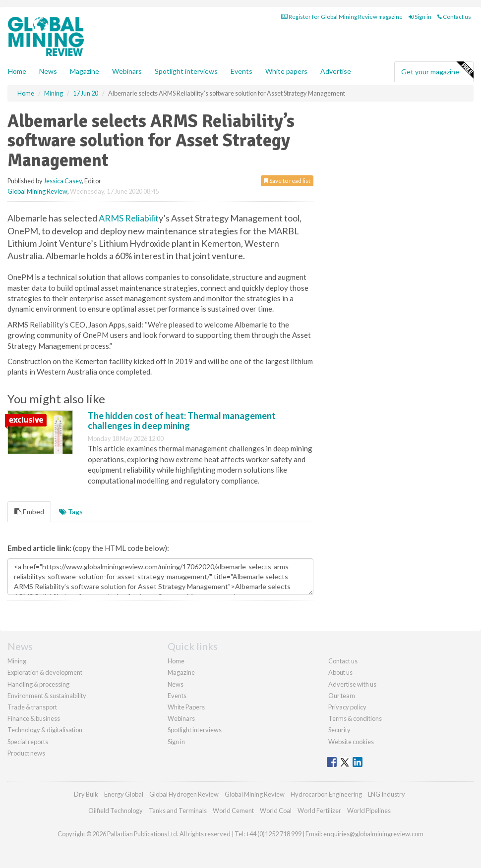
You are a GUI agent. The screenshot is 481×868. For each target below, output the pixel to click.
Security (339, 730)
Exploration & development (45, 672)
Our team (342, 696)
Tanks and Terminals (178, 811)
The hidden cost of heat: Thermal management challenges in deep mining (182, 421)
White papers (286, 71)
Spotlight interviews (186, 71)
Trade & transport (32, 707)
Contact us (454, 17)
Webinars (127, 71)
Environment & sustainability (47, 696)
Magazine (85, 71)
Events (241, 71)
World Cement (233, 811)
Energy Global (124, 794)
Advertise (336, 71)
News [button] (48, 71)
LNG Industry (387, 794)
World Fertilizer (319, 811)
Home (17, 71)
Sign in (420, 17)
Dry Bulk (86, 794)
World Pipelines (369, 811)
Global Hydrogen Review (184, 794)
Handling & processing (38, 684)
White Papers (186, 707)
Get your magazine (437, 70)
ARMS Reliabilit (129, 218)
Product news (26, 753)
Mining (17, 661)
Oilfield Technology (116, 811)
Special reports (28, 742)
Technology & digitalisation (45, 730)
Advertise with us (352, 684)
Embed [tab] (29, 512)
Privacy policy (347, 707)
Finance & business (34, 718)
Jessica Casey (63, 181)
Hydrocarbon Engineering (326, 794)
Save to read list (287, 181)
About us (340, 672)
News (176, 684)
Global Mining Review (37, 191)
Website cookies (351, 742)
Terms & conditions (355, 718)
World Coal (276, 811)
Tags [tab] (71, 512)
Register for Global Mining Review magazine (342, 17)
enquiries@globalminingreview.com (373, 834)
